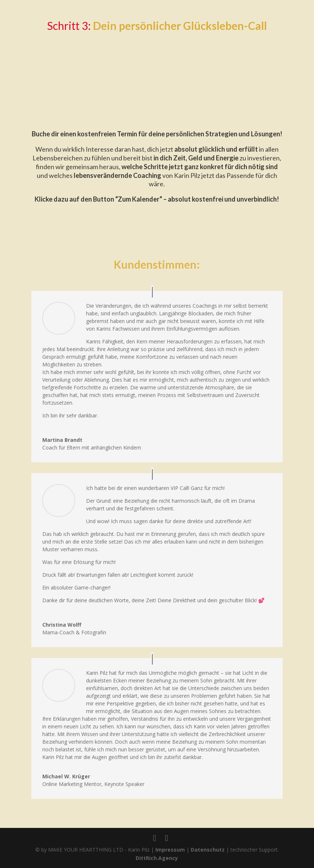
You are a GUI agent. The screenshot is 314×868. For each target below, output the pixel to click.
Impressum (170, 850)
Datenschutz (208, 850)
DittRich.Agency (157, 858)
